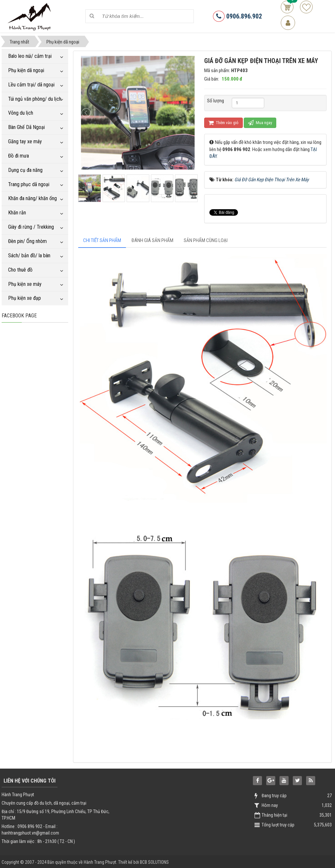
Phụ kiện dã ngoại (26, 70)
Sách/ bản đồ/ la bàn (29, 255)
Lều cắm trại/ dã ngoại (31, 85)
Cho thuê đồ (20, 270)
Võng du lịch (21, 113)
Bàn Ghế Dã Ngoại (26, 127)
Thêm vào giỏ (223, 123)
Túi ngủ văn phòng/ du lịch (35, 99)
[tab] (102, 241)
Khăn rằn (17, 213)
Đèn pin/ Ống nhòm (27, 241)
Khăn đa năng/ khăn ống (32, 198)
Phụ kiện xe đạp (25, 298)
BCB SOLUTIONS (154, 862)
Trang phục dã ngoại (29, 184)
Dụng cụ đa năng (25, 170)
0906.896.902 (237, 16)
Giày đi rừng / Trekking (31, 227)
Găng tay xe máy (25, 141)
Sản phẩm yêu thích (306, 7)
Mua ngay (260, 123)
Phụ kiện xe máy (25, 284)
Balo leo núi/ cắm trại (30, 56)
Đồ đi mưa (19, 156)
